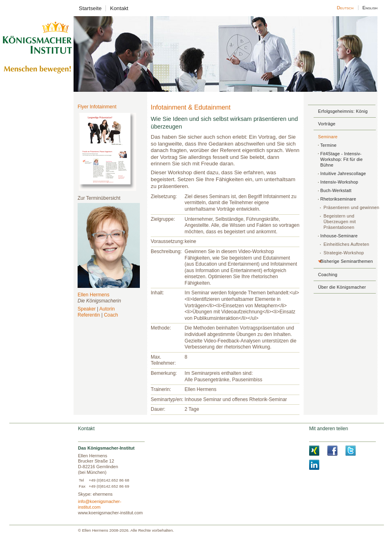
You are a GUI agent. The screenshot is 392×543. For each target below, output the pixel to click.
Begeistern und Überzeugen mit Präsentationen (339, 222)
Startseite (90, 8)
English (370, 8)
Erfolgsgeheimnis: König (343, 111)
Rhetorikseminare (338, 199)
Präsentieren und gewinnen (351, 207)
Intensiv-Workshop (339, 182)
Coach (111, 315)
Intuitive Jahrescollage (343, 173)
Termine (328, 145)
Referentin (89, 315)
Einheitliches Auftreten (346, 244)
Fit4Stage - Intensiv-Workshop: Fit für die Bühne (341, 159)
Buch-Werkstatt (336, 190)
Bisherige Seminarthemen (346, 261)
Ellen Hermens (94, 295)
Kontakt (119, 8)
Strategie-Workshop (344, 253)
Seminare (328, 137)
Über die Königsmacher (342, 287)
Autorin (107, 309)
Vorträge (327, 124)
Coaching (328, 275)
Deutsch (345, 8)
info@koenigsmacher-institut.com (100, 504)
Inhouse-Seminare (339, 236)
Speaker (87, 309)
